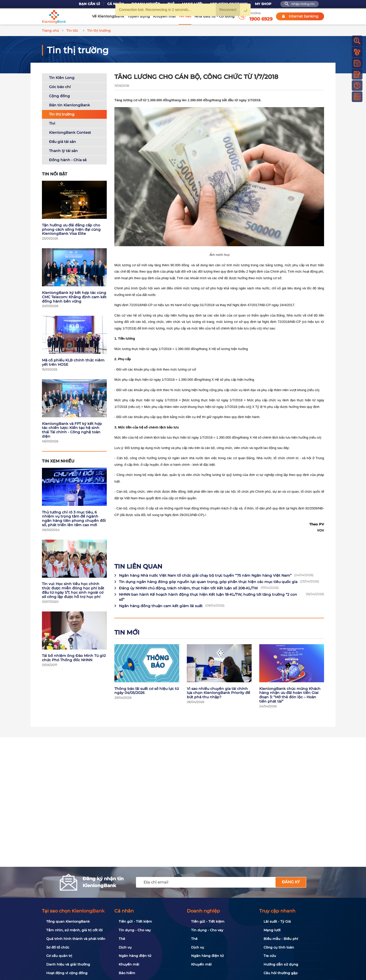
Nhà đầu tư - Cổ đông (215, 16)
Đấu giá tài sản (63, 141)
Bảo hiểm (127, 973)
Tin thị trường (62, 113)
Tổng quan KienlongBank (68, 921)
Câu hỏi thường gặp (281, 973)
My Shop (263, 4)
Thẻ (122, 939)
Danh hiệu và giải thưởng (68, 964)
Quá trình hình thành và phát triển (76, 939)
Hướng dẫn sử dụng (281, 964)
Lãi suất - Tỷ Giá (277, 921)
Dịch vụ (125, 947)
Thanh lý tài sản (63, 150)
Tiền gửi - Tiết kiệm (135, 921)
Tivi (52, 123)
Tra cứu (270, 956)
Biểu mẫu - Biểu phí (281, 939)
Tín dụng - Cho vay (135, 930)
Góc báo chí (60, 86)
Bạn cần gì (89, 4)
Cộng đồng (59, 95)
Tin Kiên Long (62, 77)
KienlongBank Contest (70, 132)
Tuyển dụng (139, 16)
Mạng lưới (272, 930)
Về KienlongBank (108, 16)
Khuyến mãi (164, 16)
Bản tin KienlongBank (70, 104)
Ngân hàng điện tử (135, 956)
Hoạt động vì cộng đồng (67, 973)
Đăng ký (291, 882)
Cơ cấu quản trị (59, 956)
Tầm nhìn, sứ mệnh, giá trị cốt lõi (74, 930)
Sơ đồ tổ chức (58, 947)
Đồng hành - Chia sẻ (68, 159)
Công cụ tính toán (279, 947)
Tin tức (185, 16)
